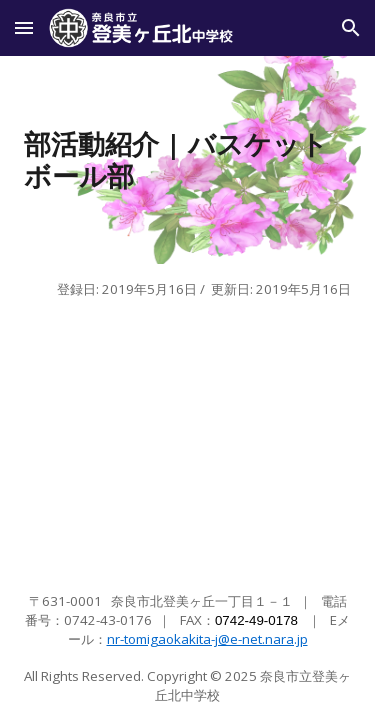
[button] (24, 27)
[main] (188, 160)
